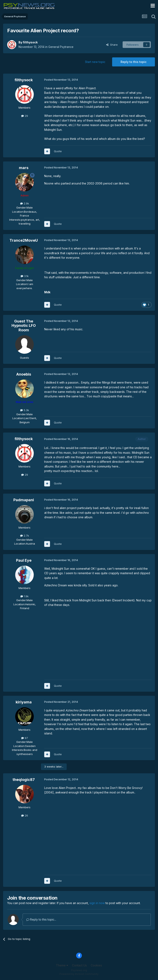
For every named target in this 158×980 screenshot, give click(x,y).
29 (25, 116)
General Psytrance (61, 47)
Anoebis (24, 374)
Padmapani (24, 500)
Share (112, 45)
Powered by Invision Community (79, 974)
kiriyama (24, 702)
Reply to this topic (134, 62)
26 (25, 815)
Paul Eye (24, 560)
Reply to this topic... (41, 919)
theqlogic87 (24, 780)
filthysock (30, 42)
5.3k (25, 410)
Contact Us (79, 965)
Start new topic (95, 62)
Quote (58, 151)
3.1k (25, 276)
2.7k (25, 536)
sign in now (97, 903)
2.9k (25, 203)
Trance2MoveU (24, 240)
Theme (62, 965)
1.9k (24, 596)
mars (24, 168)
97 (25, 738)
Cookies (96, 965)
